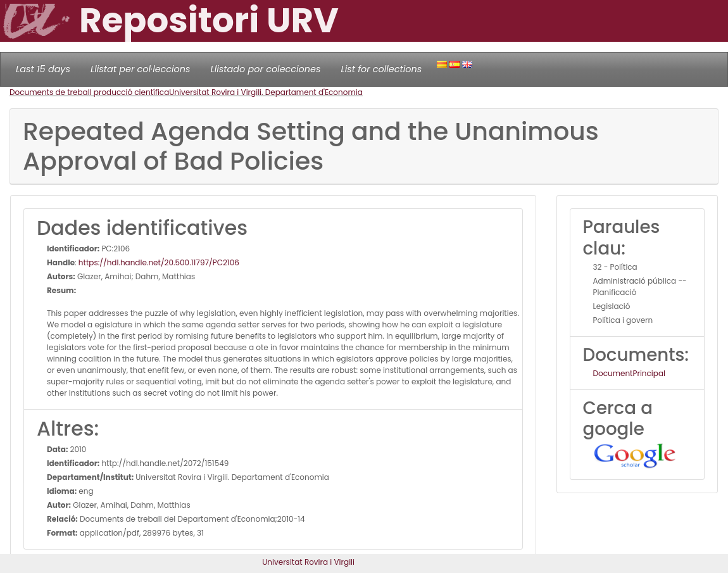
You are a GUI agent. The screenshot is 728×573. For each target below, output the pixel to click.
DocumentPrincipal (629, 373)
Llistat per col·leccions (141, 69)
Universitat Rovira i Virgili (308, 562)
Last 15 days (43, 69)
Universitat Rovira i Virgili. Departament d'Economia (266, 92)
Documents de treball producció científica (89, 92)
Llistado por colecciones (266, 69)
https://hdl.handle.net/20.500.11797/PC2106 (159, 262)
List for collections (381, 69)
